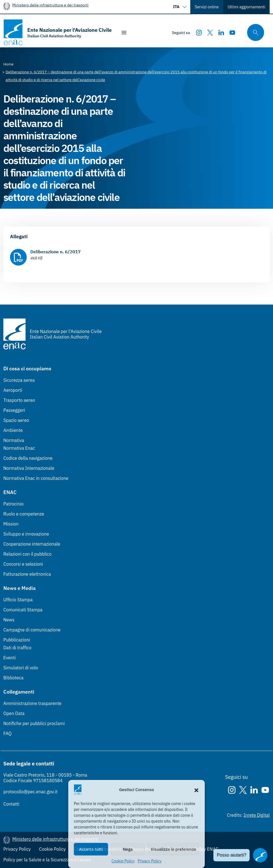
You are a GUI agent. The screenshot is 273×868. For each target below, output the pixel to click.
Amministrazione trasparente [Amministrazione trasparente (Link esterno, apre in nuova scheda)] (32, 703)
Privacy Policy (150, 861)
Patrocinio (14, 504)
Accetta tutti (91, 849)
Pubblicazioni (17, 640)
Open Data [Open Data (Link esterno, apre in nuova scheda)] (14, 713)
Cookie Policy (123, 861)
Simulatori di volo (21, 668)
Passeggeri (14, 410)
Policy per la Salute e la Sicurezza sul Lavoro (47, 860)
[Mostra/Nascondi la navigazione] (124, 33)
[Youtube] (232, 33)
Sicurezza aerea (19, 380)
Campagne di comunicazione (32, 630)
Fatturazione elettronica (27, 574)
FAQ (8, 733)
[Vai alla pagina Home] (8, 64)
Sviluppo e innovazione (26, 534)
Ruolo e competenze (24, 514)
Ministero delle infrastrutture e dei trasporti (50, 5)
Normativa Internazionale (29, 468)
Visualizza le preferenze (173, 849)
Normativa (14, 440)
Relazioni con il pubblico (27, 554)
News (9, 620)
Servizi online (207, 7)
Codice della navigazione (28, 458)
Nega (128, 849)
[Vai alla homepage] (58, 32)
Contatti (11, 804)
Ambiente (13, 430)
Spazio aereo (16, 420)
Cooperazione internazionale (32, 544)
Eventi (10, 658)
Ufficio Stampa (18, 600)
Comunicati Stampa (23, 610)
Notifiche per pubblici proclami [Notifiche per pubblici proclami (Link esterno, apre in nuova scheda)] (34, 723)
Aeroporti (13, 390)
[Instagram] (199, 33)
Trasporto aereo (19, 400)
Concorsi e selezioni (23, 564)
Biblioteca (13, 678)
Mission (11, 524)
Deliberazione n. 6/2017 (56, 252)
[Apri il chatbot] (260, 855)
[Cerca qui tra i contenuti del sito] (254, 32)
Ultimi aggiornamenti (246, 7)
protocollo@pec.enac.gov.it (31, 792)
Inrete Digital (257, 815)
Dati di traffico (17, 648)
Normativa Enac (19, 448)
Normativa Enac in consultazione (36, 478)
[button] (196, 790)
